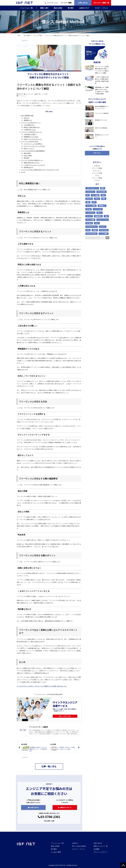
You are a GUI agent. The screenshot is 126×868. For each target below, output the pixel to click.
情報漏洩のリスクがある (31, 137)
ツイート (25, 41)
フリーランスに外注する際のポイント (32, 160)
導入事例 (71, 8)
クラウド (97, 180)
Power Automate (92, 234)
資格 (104, 199)
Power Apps (104, 230)
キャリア (89, 216)
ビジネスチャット (92, 227)
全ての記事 (27, 36)
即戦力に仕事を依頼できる (32, 127)
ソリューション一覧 (26, 8)
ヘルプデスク (90, 213)
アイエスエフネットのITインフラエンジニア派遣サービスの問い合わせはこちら (42, 686)
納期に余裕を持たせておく (32, 163)
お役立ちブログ (84, 8)
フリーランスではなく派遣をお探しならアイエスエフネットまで (40, 170)
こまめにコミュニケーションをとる (34, 165)
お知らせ (97, 166)
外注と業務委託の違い (28, 116)
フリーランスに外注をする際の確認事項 (33, 151)
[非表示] (51, 112)
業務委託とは (28, 120)
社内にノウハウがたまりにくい (33, 139)
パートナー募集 (66, 3)
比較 (106, 216)
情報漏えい (102, 206)
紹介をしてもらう (29, 149)
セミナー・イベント (101, 8)
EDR (88, 230)
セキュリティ (97, 171)
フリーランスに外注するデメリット (32, 132)
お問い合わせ (83, 3)
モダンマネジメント (92, 188)
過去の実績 (27, 153)
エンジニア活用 (38, 36)
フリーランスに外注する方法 (30, 141)
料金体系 (27, 158)
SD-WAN (89, 223)
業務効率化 (98, 216)
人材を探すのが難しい (30, 134)
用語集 (95, 230)
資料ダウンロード (66, 807)
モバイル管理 (90, 220)
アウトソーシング (22, 96)
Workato (89, 199)
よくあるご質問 (56, 852)
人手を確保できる (29, 125)
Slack (97, 223)
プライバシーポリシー (101, 852)
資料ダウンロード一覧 (101, 846)
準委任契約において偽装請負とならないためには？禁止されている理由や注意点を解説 (102, 91)
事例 (88, 202)
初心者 (89, 209)
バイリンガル (98, 209)
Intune (97, 199)
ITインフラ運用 (97, 178)
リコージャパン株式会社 (102, 113)
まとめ (23, 172)
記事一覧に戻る (49, 766)
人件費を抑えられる (30, 130)
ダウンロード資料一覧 (101, 3)
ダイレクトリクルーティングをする (34, 146)
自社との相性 (28, 156)
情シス (100, 213)
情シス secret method (79, 846)
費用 (103, 188)
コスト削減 (95, 195)
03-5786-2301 (53, 3)
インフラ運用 (104, 234)
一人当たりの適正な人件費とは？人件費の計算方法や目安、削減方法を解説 (102, 80)
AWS (103, 195)
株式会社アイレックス (101, 120)
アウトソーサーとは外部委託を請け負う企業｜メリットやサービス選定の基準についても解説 (102, 70)
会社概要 (96, 849)
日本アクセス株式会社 (101, 128)
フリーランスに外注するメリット (31, 123)
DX (88, 195)
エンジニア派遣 (91, 206)
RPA (94, 202)
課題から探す (44, 8)
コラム (97, 176)
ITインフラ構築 (97, 168)
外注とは (27, 118)
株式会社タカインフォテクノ (102, 136)
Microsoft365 (101, 192)
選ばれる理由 (58, 8)
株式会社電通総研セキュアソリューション (102, 108)
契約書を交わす (29, 167)
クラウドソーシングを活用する (33, 144)
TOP (19, 36)
